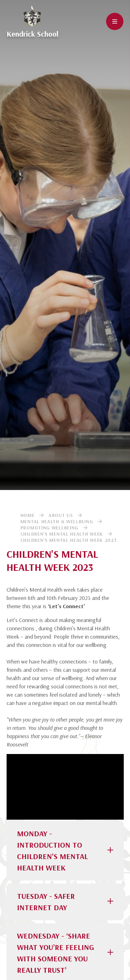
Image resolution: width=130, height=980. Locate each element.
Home (28, 515)
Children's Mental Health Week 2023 (69, 540)
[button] (65, 851)
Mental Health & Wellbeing (57, 521)
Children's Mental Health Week (62, 534)
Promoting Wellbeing (49, 528)
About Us (61, 515)
